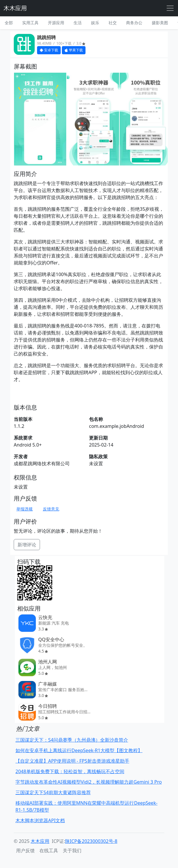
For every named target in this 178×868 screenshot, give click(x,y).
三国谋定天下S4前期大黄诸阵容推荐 (53, 792)
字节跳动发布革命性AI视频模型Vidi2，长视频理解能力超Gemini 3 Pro (89, 782)
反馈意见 (51, 509)
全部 (9, 23)
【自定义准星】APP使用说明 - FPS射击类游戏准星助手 (72, 761)
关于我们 (72, 850)
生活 (78, 23)
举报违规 (25, 509)
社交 (113, 23)
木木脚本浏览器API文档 (40, 820)
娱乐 (95, 23)
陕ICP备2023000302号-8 (91, 841)
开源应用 (56, 23)
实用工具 (30, 23)
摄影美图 (160, 23)
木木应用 (15, 8)
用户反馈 (25, 850)
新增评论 (27, 545)
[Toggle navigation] (170, 8)
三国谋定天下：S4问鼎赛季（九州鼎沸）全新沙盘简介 (72, 740)
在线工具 (49, 850)
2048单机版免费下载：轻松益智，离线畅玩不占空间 (70, 771)
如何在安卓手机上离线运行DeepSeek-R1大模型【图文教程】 (79, 750)
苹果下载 (74, 50)
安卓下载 (49, 50)
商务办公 (134, 23)
